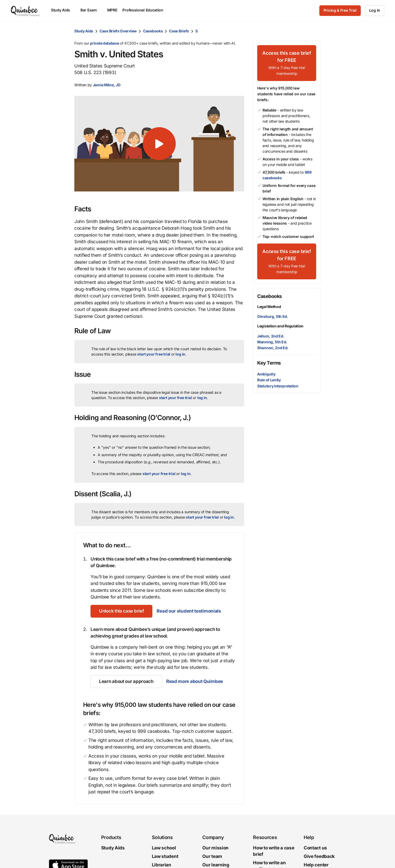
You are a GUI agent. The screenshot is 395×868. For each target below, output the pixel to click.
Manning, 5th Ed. (272, 342)
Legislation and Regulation (280, 326)
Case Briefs (179, 31)
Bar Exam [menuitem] (91, 10)
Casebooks (153, 31)
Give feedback (319, 856)
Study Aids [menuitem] (63, 10)
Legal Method (269, 307)
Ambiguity (266, 374)
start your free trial (154, 354)
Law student (165, 856)
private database (104, 43)
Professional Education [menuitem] (145, 10)
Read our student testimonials (189, 611)
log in (180, 354)
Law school (164, 848)
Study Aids (84, 31)
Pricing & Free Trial (340, 10)
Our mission (215, 848)
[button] (159, 144)
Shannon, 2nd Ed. (273, 348)
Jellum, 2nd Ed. (271, 336)
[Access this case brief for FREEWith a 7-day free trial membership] (287, 63)
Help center (316, 865)
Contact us (315, 848)
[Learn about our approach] (126, 682)
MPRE (112, 10)
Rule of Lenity (269, 380)
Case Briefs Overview (118, 31)
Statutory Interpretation (278, 386)
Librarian (162, 865)
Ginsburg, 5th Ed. (273, 316)
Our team (212, 856)
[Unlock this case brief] (121, 611)
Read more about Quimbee (195, 681)
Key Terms (269, 363)
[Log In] (375, 11)
